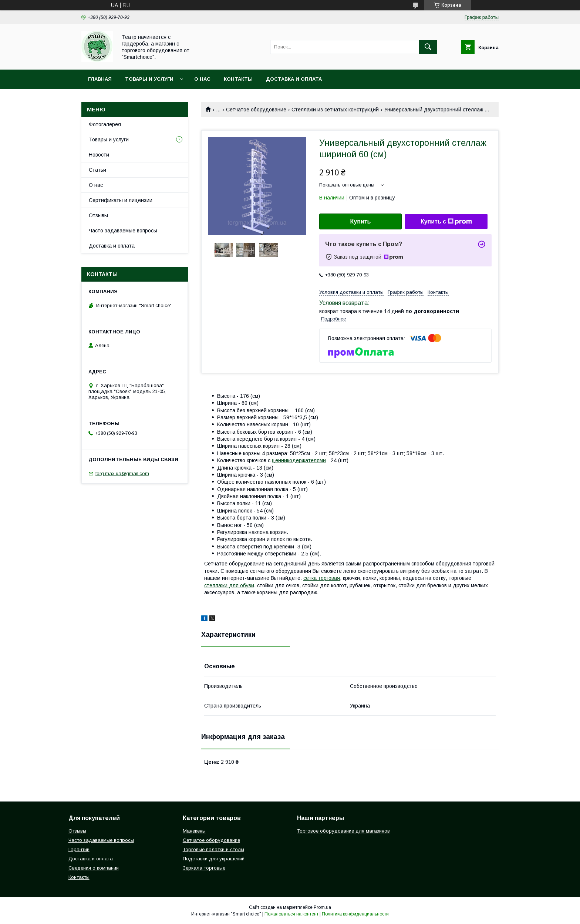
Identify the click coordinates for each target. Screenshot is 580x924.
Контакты (238, 79)
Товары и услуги (149, 79)
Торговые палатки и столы (213, 849)
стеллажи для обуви (229, 585)
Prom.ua (322, 907)
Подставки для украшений (214, 859)
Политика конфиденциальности (355, 914)
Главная (100, 79)
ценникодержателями (299, 460)
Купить (361, 221)
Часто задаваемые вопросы (123, 231)
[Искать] (428, 47)
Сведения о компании (94, 868)
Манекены (194, 831)
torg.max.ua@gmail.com (122, 473)
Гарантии (79, 849)
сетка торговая (322, 578)
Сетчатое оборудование (256, 110)
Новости (99, 155)
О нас (202, 79)
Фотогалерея (105, 124)
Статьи (97, 170)
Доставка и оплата (294, 79)
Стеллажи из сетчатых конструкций (335, 110)
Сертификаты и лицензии (121, 200)
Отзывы (98, 215)
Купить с (446, 222)
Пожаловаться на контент (291, 914)
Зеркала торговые (204, 868)
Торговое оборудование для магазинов (343, 831)
